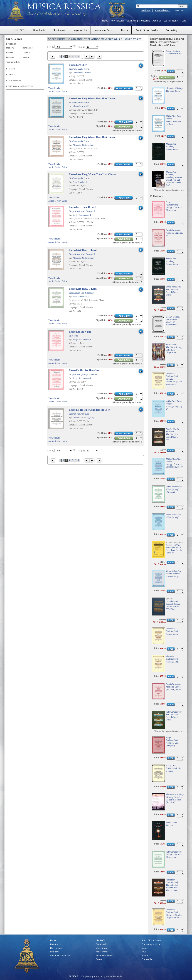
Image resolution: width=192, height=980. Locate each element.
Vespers (169, 825)
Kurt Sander (171, 345)
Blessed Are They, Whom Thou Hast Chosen (92, 174)
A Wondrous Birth (174, 54)
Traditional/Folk (13, 62)
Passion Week (172, 149)
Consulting (172, 30)
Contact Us (147, 959)
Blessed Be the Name (80, 332)
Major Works (80, 30)
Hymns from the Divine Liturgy (173, 575)
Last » (100, 57)
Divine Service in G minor (173, 770)
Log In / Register (172, 21)
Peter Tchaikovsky (81, 182)
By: (71, 73)
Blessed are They (78, 65)
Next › (92, 57)
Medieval (10, 48)
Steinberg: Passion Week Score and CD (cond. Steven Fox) (174, 181)
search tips (146, 11)
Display (82, 47)
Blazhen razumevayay (79, 414)
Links (144, 948)
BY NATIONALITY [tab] (14, 81)
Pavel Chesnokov (173, 230)
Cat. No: (73, 83)
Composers (145, 21)
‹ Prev (86, 57)
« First (52, 57)
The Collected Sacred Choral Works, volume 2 (173, 888)
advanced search (163, 11)
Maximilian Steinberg (171, 145)
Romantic (10, 58)
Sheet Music (59, 30)
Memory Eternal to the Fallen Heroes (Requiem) (174, 800)
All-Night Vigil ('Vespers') (172, 491)
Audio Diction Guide (58, 92)
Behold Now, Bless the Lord (174, 123)
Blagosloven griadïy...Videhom (83, 374)
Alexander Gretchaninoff (83, 145)
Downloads (39, 30)
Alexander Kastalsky (82, 106)
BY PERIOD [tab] (11, 44)
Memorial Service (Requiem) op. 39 (174, 688)
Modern (26, 58)
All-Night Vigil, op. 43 (174, 408)
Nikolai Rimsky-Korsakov (173, 430)
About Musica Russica (60, 956)
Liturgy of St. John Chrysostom (174, 209)
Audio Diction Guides (147, 30)
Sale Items (132, 21)
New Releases (117, 21)
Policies (145, 956)
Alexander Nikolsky (174, 88)
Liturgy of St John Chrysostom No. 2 (174, 916)
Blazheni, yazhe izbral (79, 69)
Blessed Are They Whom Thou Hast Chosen (92, 99)
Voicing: (73, 76)
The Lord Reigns (173, 91)
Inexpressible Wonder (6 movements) (172, 322)
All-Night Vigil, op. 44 (174, 234)
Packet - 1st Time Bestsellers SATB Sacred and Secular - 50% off (174, 549)
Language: (74, 80)
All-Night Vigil (172, 517)
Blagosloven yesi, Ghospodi (82, 211)
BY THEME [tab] (11, 75)
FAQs (144, 952)
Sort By (51, 47)
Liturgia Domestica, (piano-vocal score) (174, 382)
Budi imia (73, 336)
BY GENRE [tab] (11, 69)
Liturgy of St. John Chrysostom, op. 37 (174, 466)
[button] (141, 88)
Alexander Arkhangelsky (83, 418)
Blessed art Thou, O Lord (83, 207)
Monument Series (104, 30)
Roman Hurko (172, 822)
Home (105, 21)
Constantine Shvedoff (82, 73)
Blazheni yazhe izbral (79, 102)
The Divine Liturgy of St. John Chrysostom (174, 350)
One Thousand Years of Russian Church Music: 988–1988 (173, 605)
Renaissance (28, 48)
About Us (157, 21)
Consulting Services (151, 944)
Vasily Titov (171, 766)
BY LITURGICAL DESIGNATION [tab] (20, 87)
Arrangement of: (76, 149)
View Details (54, 88)
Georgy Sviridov (173, 51)
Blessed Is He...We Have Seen (84, 370)
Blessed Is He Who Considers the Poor (89, 410)
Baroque (10, 53)
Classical (26, 53)
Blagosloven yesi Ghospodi (82, 293)
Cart (184, 21)
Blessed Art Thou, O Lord (83, 250)
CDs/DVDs (20, 30)
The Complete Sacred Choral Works (172, 292)
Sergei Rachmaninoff (82, 215)
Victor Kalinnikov (173, 287)
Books (125, 30)
